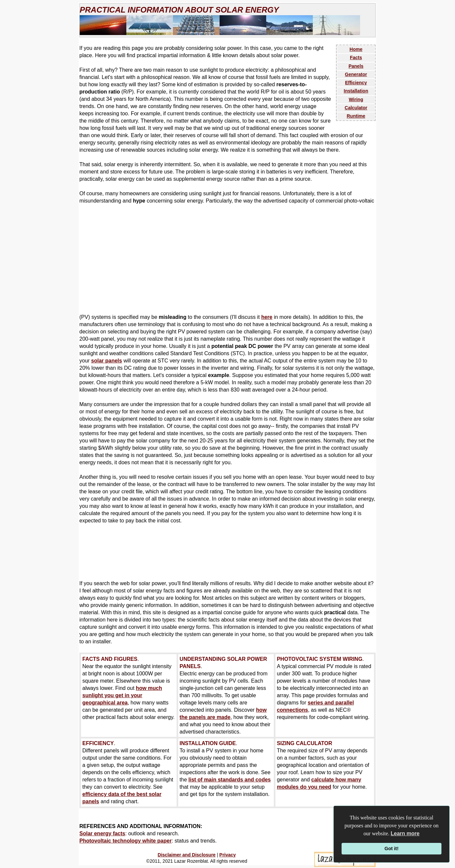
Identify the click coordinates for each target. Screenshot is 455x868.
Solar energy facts (102, 833)
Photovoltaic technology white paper (125, 841)
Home (356, 49)
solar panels (107, 361)
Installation (356, 91)
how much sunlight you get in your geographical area (122, 695)
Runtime (356, 116)
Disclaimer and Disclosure (187, 855)
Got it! (392, 849)
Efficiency (356, 83)
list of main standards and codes (230, 780)
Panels (356, 66)
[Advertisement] (227, 259)
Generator (356, 74)
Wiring (356, 99)
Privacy (227, 855)
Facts (356, 57)
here (267, 317)
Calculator (356, 108)
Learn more (405, 833)
